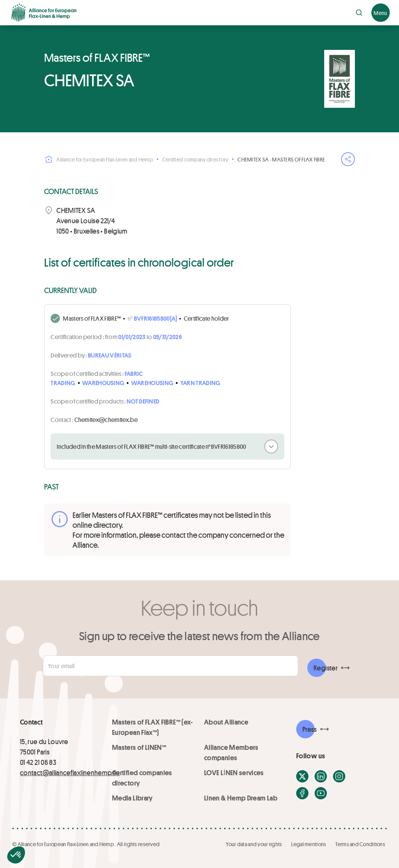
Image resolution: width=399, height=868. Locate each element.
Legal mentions (309, 844)
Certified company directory (195, 159)
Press (310, 729)
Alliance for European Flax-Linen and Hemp (98, 159)
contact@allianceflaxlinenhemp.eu (70, 772)
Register (326, 668)
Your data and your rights (254, 844)
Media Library (133, 798)
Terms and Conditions (360, 844)
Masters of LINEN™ (139, 747)
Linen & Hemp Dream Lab (241, 798)
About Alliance (226, 722)
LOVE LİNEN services (234, 772)
